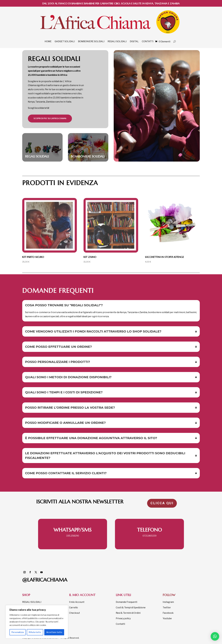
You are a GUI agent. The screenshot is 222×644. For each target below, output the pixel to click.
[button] (215, 636)
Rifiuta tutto (35, 632)
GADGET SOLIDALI (65, 41)
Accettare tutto (54, 632)
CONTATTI (148, 41)
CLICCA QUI (162, 503)
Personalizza (18, 632)
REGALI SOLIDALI (117, 41)
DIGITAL (134, 41)
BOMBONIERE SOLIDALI (91, 41)
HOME (48, 41)
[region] (37, 622)
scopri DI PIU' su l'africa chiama (50, 118)
